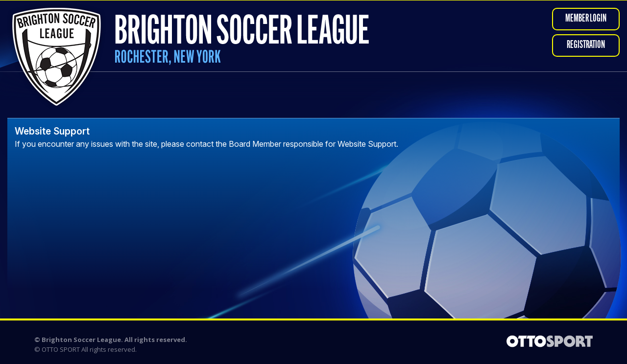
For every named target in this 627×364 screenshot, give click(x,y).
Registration (586, 45)
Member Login (586, 19)
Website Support (52, 131)
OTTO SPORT (61, 349)
